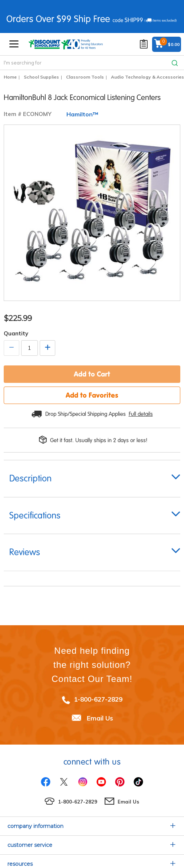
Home (10, 77)
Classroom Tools (85, 77)
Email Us (100, 718)
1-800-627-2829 (98, 699)
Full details (141, 414)
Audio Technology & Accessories (147, 77)
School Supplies (41, 77)
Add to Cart (92, 374)
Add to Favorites (92, 395)
